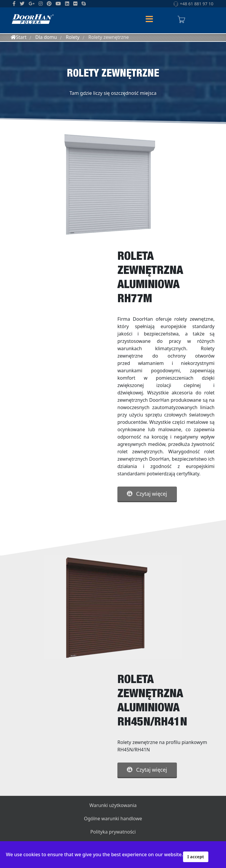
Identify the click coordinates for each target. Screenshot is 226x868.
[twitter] (22, 4)
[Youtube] (58, 4)
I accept (196, 857)
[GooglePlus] (31, 4)
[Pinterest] (49, 4)
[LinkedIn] (67, 4)
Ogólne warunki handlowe (113, 819)
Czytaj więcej (147, 494)
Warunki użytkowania (113, 805)
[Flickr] (75, 4)
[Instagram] (41, 4)
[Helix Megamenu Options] (149, 19)
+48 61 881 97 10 (197, 4)
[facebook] (14, 4)
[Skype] (84, 4)
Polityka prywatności (113, 832)
